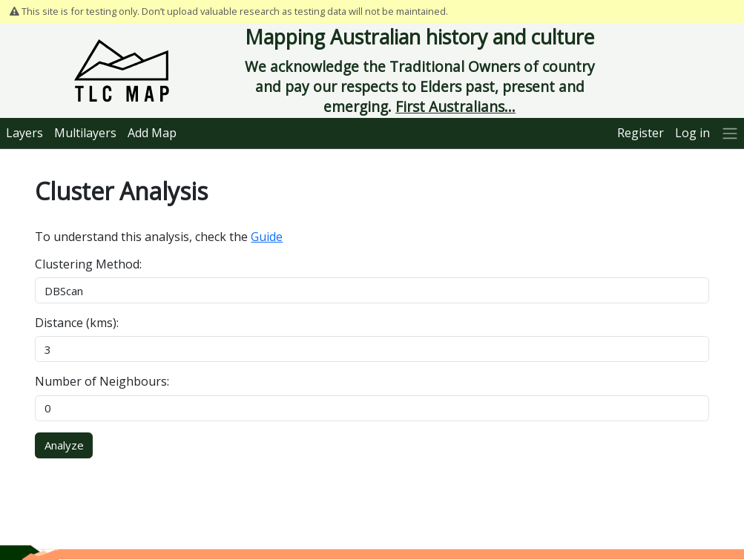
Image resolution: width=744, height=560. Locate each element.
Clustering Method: (88, 264)
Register (641, 133)
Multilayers (85, 133)
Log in (692, 133)
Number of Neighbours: (102, 381)
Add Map (152, 133)
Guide (267, 237)
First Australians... (455, 106)
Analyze (64, 445)
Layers (24, 133)
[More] (730, 133)
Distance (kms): (77, 323)
